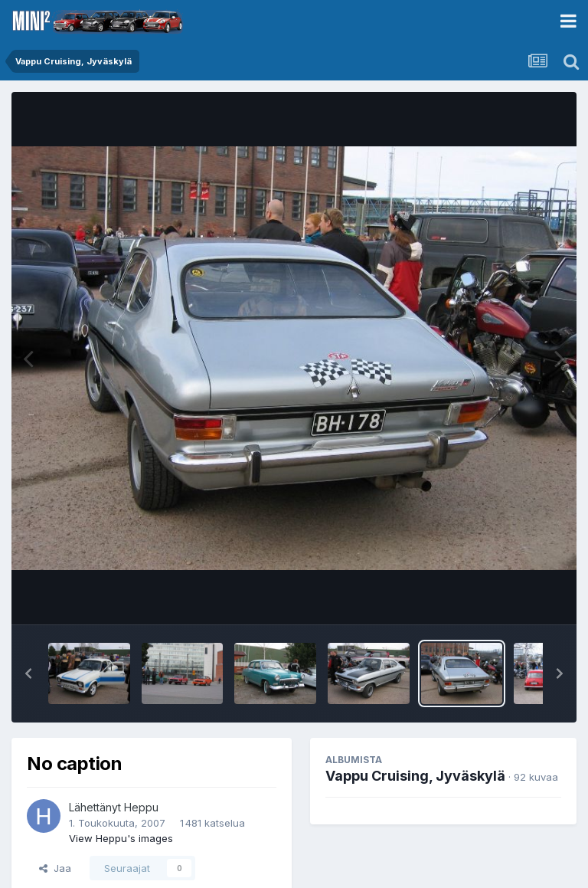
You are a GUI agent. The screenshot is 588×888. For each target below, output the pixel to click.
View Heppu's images (121, 838)
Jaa (55, 868)
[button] (28, 673)
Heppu (141, 807)
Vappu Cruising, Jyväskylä (415, 776)
